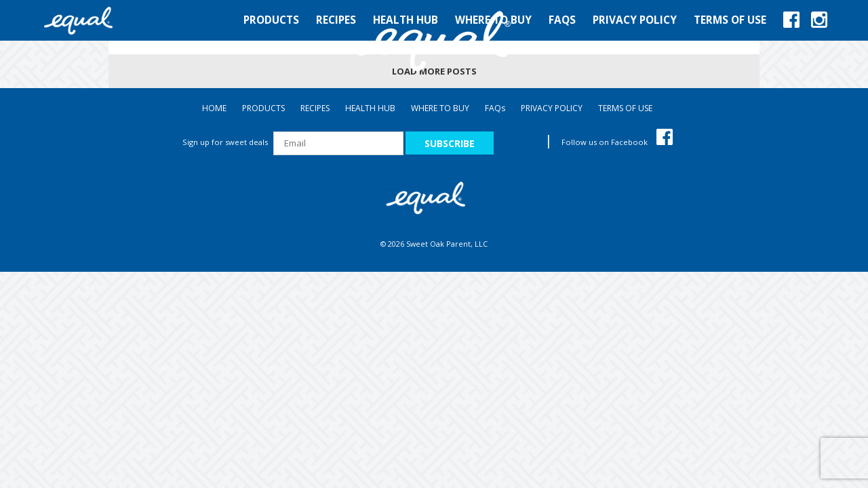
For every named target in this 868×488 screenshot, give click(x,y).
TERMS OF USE (625, 108)
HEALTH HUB (370, 108)
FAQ (495, 108)
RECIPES (315, 108)
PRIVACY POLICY (552, 108)
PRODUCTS (263, 108)
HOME (214, 108)
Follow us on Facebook (617, 142)
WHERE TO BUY (440, 108)
